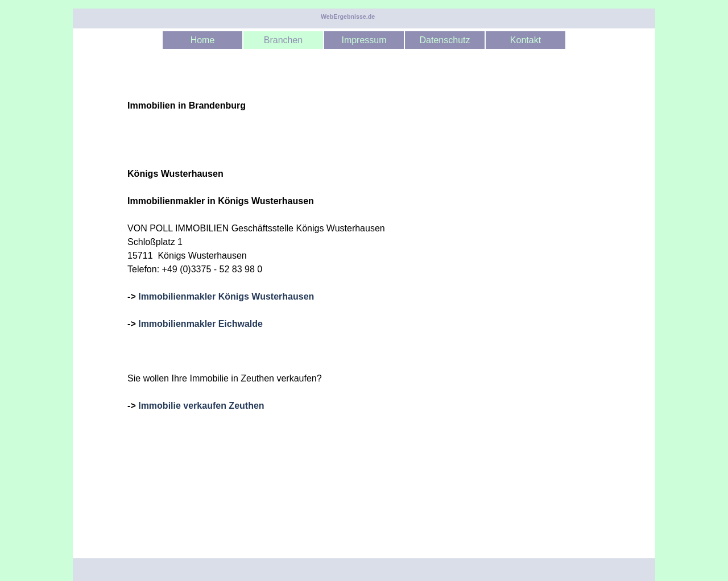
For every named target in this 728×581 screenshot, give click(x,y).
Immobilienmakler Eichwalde (200, 324)
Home (203, 40)
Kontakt (526, 40)
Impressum (364, 40)
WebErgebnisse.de (348, 16)
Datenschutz (445, 40)
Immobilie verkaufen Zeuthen (201, 406)
